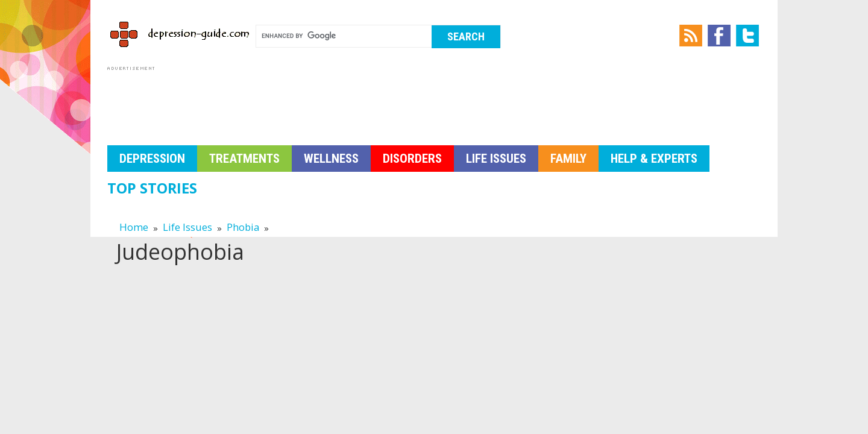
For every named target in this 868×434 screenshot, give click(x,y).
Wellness (331, 159)
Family (568, 159)
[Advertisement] (327, 101)
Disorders (412, 159)
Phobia (243, 227)
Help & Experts (654, 159)
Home (134, 227)
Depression (152, 159)
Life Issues (496, 159)
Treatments (244, 159)
